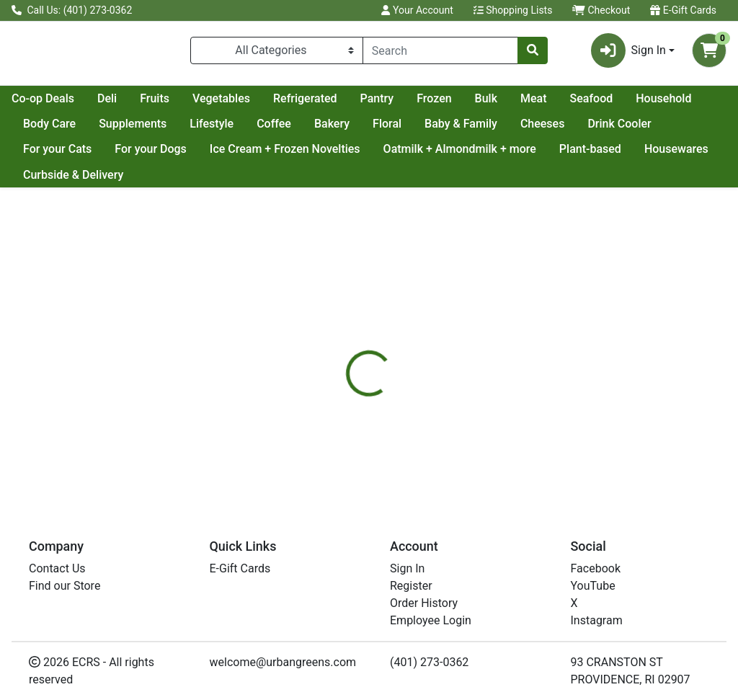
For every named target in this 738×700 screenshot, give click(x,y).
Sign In (407, 568)
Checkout (601, 10)
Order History (424, 603)
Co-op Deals (171, 104)
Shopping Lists (513, 10)
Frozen (562, 104)
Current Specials (66, 104)
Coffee (419, 129)
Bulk (614, 104)
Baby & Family (606, 129)
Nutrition (406, 378)
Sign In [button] (628, 53)
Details (347, 378)
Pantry (506, 104)
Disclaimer (475, 378)
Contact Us (57, 568)
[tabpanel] (523, 438)
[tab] (347, 378)
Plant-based (677, 155)
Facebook (596, 568)
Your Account (417, 10)
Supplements (277, 129)
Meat (662, 104)
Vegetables (350, 104)
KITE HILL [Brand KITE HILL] (476, 432)
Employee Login (431, 620)
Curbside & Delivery (160, 181)
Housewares (55, 181)
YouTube (593, 586)
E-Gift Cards (683, 10)
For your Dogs (238, 155)
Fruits (283, 104)
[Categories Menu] (277, 53)
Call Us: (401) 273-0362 (72, 10)
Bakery (477, 129)
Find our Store (65, 586)
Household (117, 129)
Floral (532, 129)
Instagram (597, 620)
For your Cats (144, 155)
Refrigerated (434, 104)
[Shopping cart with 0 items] (709, 53)
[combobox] (440, 53)
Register (411, 586)
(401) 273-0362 (429, 662)
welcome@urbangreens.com (283, 662)
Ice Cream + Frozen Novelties (372, 155)
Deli (235, 104)
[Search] (440, 53)
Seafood (45, 129)
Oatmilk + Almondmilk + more (546, 155)
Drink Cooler (55, 155)
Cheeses (688, 129)
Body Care (194, 129)
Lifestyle (356, 129)
